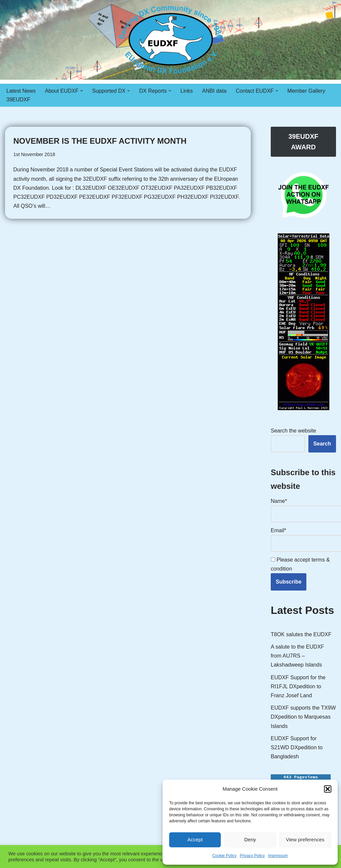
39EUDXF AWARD (303, 142)
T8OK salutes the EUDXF (301, 634)
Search (322, 444)
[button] (328, 789)
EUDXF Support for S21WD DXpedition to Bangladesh (297, 747)
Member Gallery (306, 91)
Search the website (293, 431)
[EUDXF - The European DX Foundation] (171, 40)
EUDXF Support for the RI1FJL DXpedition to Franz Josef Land (298, 686)
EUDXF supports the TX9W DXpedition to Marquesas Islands (303, 717)
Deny (250, 839)
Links (187, 91)
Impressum (278, 856)
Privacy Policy (252, 856)
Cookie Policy (225, 856)
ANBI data (214, 91)
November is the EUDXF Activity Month (100, 141)
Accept (195, 839)
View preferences (305, 839)
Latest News (21, 91)
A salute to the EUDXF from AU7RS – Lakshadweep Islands (297, 656)
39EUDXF (18, 100)
